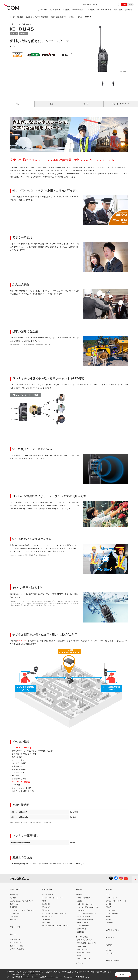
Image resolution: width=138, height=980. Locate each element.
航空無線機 (81, 934)
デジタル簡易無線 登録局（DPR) (88, 916)
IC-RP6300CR (22, 643)
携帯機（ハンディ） (76, 17)
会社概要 (108, 907)
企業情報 (91, 10)
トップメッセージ (111, 900)
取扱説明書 (14, 910)
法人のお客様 (42, 10)
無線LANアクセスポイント (86, 942)
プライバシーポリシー (29, 977)
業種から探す (14, 897)
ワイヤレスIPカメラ (84, 961)
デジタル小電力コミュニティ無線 (88, 910)
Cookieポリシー (70, 977)
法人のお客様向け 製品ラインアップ (21, 903)
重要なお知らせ (15, 942)
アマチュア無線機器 (84, 900)
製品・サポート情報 (16, 948)
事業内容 (108, 910)
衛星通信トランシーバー (85, 922)
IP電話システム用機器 (84, 955)
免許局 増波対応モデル (59, 17)
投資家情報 (118, 10)
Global (130, 4)
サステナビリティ (104, 10)
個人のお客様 (55, 10)
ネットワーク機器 (82, 939)
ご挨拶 (108, 897)
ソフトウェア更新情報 (17, 951)
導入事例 (13, 900)
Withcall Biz (81, 913)
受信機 (44, 903)
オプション (79, 966)
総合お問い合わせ (91, 4)
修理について (14, 922)
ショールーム (110, 925)
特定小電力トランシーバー (86, 907)
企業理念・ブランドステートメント (117, 903)
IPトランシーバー (83, 925)
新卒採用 (108, 953)
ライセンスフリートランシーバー (52, 900)
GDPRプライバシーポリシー (51, 977)
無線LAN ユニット (83, 949)
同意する (123, 975)
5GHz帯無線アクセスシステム (87, 945)
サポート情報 (78, 10)
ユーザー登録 (14, 919)
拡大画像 (123, 71)
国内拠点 (108, 919)
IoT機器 (80, 958)
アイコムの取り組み (112, 916)
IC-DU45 (88, 17)
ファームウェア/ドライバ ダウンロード (22, 913)
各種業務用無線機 (83, 928)
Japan (124, 4)
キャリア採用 (110, 956)
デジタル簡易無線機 (41, 17)
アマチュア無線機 (47, 897)
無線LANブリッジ (83, 952)
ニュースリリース (16, 945)
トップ (12, 17)
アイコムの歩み (110, 913)
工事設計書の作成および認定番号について (55, 928)
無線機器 (29, 17)
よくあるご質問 (15, 916)
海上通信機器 (46, 907)
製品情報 (66, 10)
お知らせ (13, 937)
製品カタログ (14, 907)
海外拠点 (108, 922)
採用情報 (129, 10)
